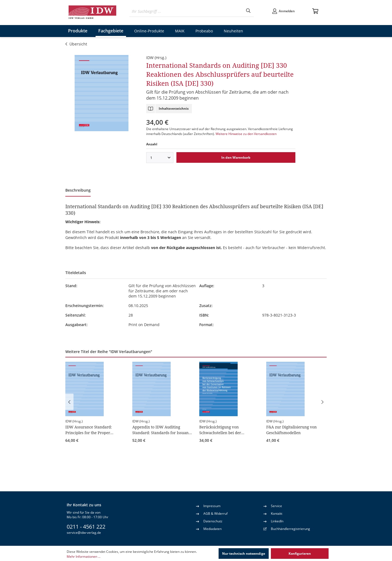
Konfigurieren (300, 554)
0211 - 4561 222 (86, 527)
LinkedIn (273, 521)
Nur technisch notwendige (244, 554)
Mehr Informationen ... (84, 557)
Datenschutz (209, 521)
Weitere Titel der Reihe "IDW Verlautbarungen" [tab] (109, 352)
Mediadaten (209, 529)
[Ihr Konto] (283, 11)
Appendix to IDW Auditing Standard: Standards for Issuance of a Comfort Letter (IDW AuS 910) (162, 430)
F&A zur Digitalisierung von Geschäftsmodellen (292, 430)
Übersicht (76, 44)
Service (273, 506)
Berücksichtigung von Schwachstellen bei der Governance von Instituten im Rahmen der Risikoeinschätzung (229, 430)
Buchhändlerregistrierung (290, 529)
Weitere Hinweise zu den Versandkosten (246, 134)
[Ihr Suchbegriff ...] (186, 11)
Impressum (208, 506)
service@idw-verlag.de (84, 533)
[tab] (78, 191)
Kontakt (273, 513)
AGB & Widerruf (212, 513)
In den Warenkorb (236, 157)
